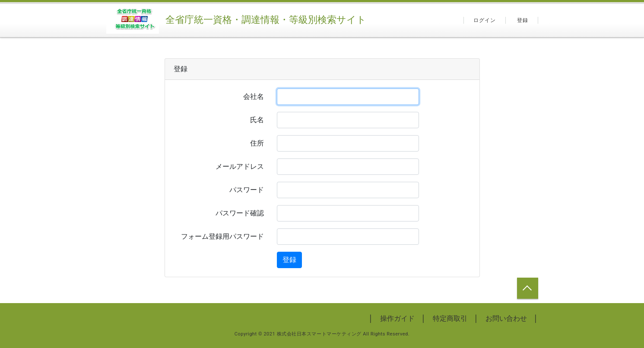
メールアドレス (240, 166)
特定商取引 (450, 318)
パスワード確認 (240, 213)
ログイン (485, 20)
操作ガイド (397, 318)
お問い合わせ (506, 318)
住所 (257, 143)
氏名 (257, 120)
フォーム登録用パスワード (222, 236)
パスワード (247, 190)
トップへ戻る (528, 288)
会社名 (254, 96)
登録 (523, 20)
